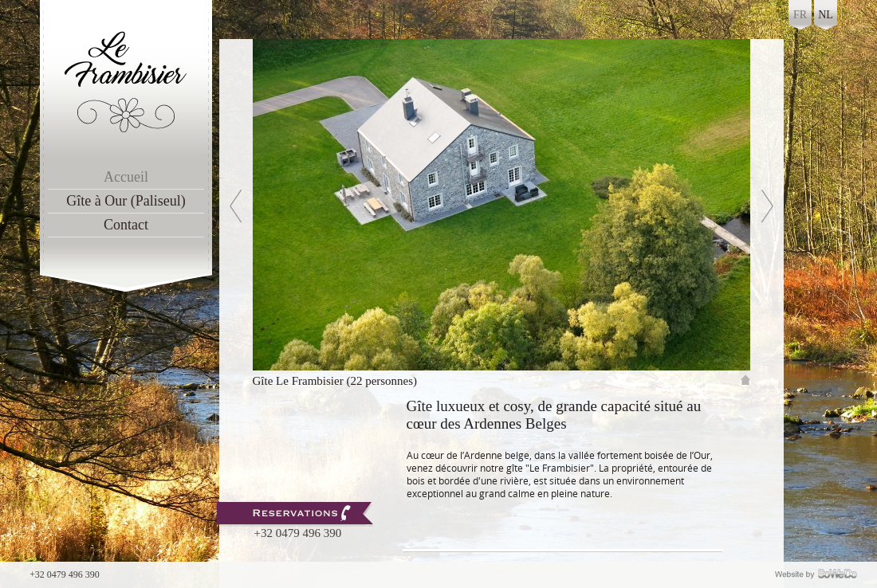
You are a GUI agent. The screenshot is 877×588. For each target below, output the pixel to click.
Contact (126, 225)
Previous (221, 178)
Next (751, 178)
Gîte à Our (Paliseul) (126, 201)
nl (826, 15)
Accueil (126, 177)
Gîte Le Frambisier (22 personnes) (335, 381)
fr (800, 15)
